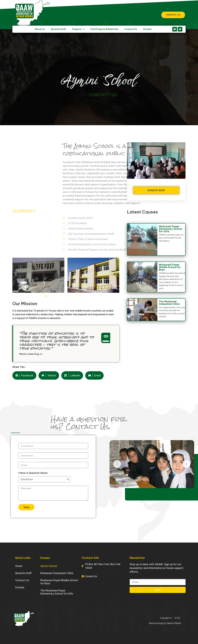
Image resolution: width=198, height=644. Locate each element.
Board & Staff (59, 29)
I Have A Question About (33, 473)
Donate (147, 29)
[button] (16, 274)
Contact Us (131, 29)
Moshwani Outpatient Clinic (57, 573)
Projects (78, 29)
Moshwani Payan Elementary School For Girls (170, 229)
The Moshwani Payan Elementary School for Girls (57, 592)
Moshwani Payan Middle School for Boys (170, 267)
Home (19, 566)
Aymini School (49, 566)
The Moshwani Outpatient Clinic (169, 303)
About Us (40, 29)
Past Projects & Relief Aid (104, 29)
